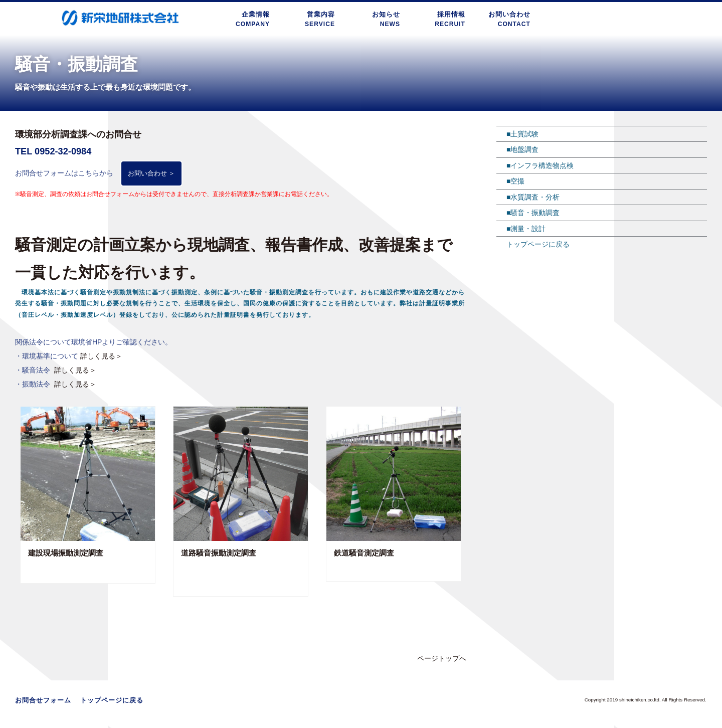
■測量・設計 (526, 229)
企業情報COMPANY (255, 19)
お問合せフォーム (43, 703)
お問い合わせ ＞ (154, 174)
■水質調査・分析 (533, 197)
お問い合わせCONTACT (509, 19)
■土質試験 (522, 134)
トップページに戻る (538, 244)
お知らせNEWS (386, 19)
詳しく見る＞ (101, 358)
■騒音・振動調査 (533, 213)
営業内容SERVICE (321, 19)
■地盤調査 (522, 149)
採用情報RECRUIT (451, 19)
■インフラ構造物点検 (540, 165)
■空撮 (515, 181)
